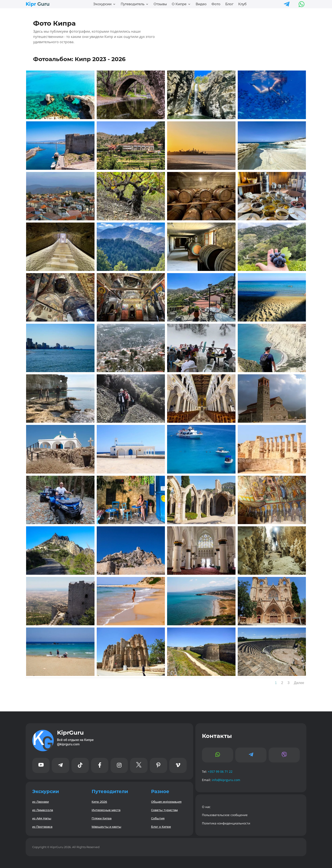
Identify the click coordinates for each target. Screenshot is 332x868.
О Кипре (179, 4)
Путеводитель (132, 4)
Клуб (242, 4)
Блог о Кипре (161, 826)
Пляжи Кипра (102, 818)
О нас (206, 807)
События (158, 818)
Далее (299, 683)
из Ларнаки (41, 802)
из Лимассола (43, 810)
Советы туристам (164, 810)
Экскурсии (102, 4)
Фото (216, 4)
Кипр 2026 (99, 802)
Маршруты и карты (106, 826)
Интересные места (106, 810)
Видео (201, 4)
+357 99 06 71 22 (220, 772)
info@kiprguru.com (226, 780)
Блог (229, 4)
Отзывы (160, 4)
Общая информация (166, 802)
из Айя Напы (42, 818)
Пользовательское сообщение (225, 815)
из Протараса (42, 826)
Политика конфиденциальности (226, 823)
